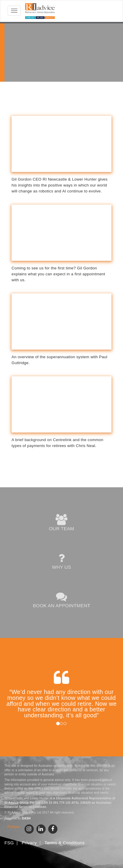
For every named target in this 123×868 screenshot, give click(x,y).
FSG (9, 843)
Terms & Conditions (65, 843)
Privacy (29, 843)
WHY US (61, 561)
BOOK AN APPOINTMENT (62, 600)
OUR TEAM (62, 523)
